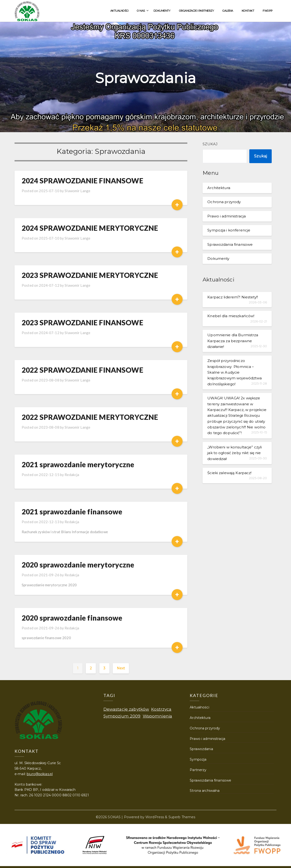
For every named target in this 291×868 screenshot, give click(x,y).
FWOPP (268, 11)
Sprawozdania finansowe (230, 244)
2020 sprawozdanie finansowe (72, 618)
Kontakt (248, 11)
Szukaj (210, 144)
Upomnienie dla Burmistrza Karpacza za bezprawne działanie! (233, 341)
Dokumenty (162, 11)
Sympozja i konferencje (229, 230)
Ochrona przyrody (224, 202)
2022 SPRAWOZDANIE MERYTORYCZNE (90, 417)
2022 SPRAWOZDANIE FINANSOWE (82, 370)
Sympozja (198, 759)
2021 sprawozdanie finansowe (72, 512)
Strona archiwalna (205, 791)
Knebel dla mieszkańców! (231, 316)
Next (121, 668)
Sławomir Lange (77, 191)
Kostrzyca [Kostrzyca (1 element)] (161, 709)
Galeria (228, 11)
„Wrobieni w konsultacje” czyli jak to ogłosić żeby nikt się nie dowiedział (235, 453)
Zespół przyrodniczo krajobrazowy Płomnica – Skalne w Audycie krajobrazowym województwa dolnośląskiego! (235, 372)
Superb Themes (182, 817)
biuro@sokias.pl (40, 774)
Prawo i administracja (227, 216)
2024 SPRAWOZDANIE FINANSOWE (82, 181)
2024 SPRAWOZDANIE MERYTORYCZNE (90, 228)
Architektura (219, 188)
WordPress (155, 817)
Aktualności (119, 11)
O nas (141, 11)
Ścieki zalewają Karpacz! (229, 473)
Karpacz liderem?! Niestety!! (233, 297)
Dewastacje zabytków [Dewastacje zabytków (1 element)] (126, 709)
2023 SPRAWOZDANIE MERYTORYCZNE (90, 275)
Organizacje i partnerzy (197, 11)
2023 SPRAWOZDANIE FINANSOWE (82, 322)
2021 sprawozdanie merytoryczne (78, 464)
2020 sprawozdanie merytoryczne (78, 565)
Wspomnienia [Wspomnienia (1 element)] (157, 716)
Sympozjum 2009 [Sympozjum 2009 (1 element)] (122, 716)
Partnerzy (198, 770)
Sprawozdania (201, 749)
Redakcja (72, 475)
